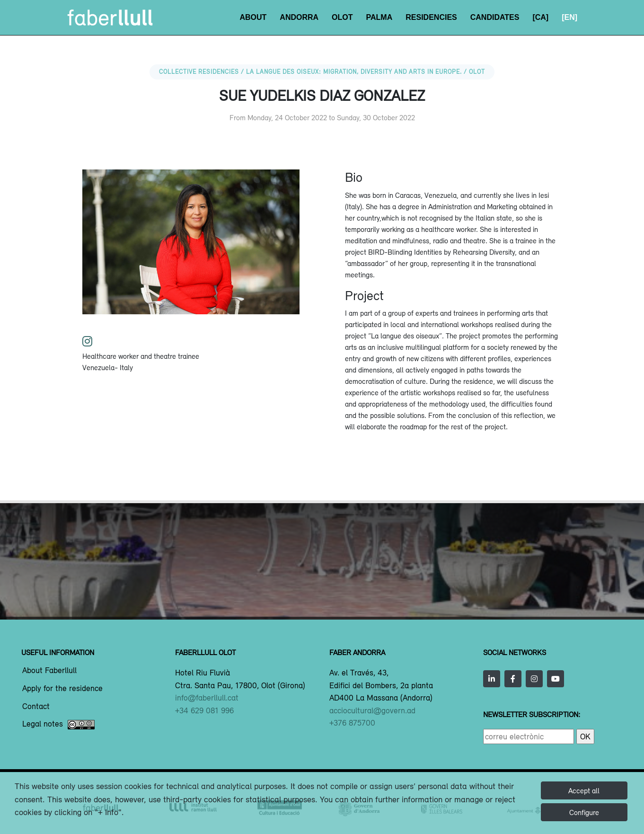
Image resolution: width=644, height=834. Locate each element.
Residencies (431, 17)
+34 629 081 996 (204, 710)
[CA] (540, 17)
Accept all (584, 790)
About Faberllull (49, 671)
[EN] (569, 17)
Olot (342, 17)
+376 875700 (352, 723)
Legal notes (58, 725)
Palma (379, 17)
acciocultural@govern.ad (372, 710)
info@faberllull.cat (207, 698)
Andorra (299, 17)
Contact (36, 707)
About (253, 17)
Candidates (495, 17)
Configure (584, 812)
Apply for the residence (62, 689)
